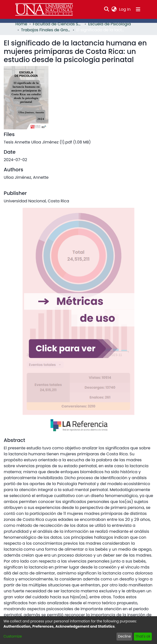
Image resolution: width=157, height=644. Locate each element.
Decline (124, 636)
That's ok (143, 636)
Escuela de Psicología (110, 24)
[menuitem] (114, 9)
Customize (13, 636)
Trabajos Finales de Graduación (46, 30)
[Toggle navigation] (138, 9)
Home (21, 24)
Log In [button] (125, 9)
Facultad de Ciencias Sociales (58, 24)
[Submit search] (107, 9)
